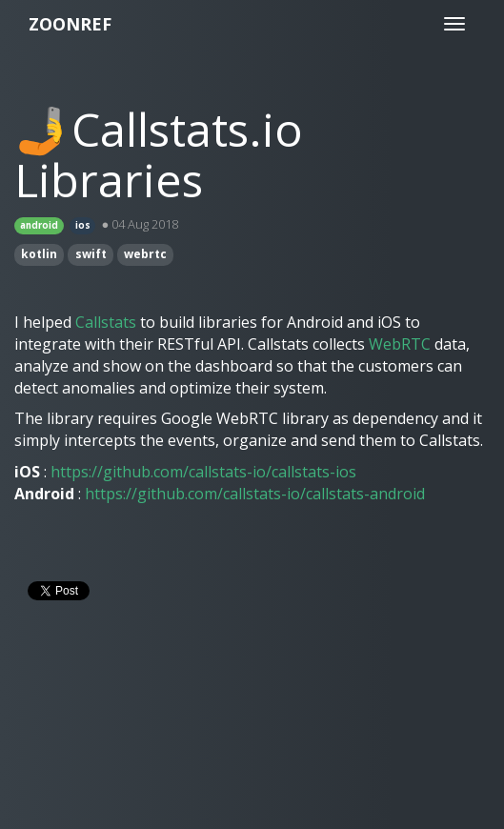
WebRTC (400, 344)
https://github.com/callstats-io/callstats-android (255, 494)
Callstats (106, 322)
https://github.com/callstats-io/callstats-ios (203, 472)
